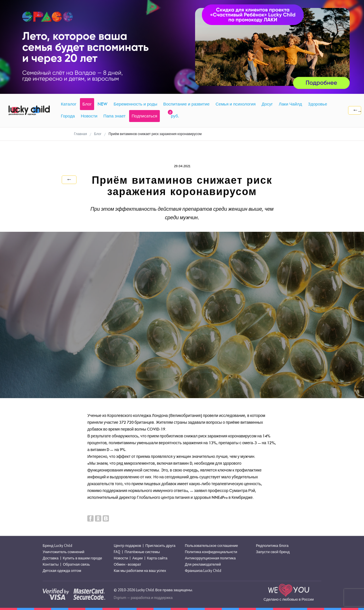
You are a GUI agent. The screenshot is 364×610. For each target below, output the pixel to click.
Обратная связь (76, 564)
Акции (137, 558)
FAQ (117, 552)
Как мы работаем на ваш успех (140, 571)
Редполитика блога (272, 546)
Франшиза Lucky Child (203, 571)
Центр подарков (127, 546)
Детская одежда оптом (62, 571)
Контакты (51, 564)
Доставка (51, 558)
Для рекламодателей (203, 564)
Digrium (120, 598)
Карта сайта (157, 558)
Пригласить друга (160, 546)
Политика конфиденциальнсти (211, 552)
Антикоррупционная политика (210, 558)
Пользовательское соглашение (211, 546)
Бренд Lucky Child (57, 546)
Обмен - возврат (127, 564)
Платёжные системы (142, 552)
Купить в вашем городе (82, 558)
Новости (121, 558)
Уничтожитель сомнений (64, 552)
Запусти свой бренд (273, 552)
